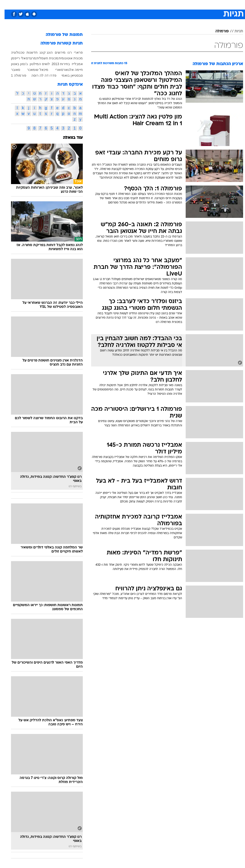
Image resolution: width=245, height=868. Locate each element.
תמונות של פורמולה (60, 35)
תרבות (169, 4)
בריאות (117, 4)
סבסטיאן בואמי (68, 75)
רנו (65, 52)
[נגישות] (7, 4)
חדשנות (28, 52)
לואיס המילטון (35, 64)
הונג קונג (42, 52)
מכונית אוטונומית (66, 58)
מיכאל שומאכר (33, 70)
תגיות (234, 31)
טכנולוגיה (86, 4)
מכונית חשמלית (43, 58)
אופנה (70, 4)
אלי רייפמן (14, 58)
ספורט (184, 4)
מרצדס (26, 58)
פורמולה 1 (14, 75)
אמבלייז (73, 64)
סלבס (156, 4)
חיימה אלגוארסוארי (64, 70)
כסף (143, 4)
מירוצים (56, 52)
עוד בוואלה (68, 138)
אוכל (131, 4)
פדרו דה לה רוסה (39, 75)
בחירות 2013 (56, 64)
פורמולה (217, 31)
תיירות (102, 4)
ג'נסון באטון (15, 64)
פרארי (74, 52)
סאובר (11, 70)
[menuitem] (181, 5)
